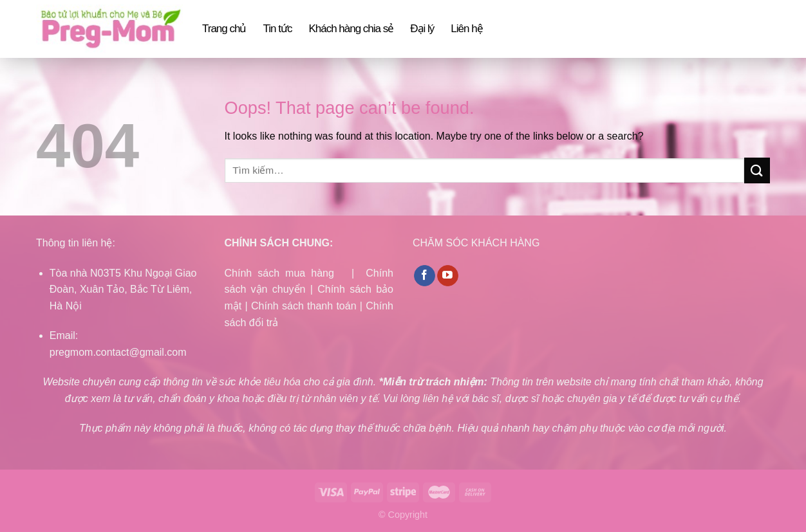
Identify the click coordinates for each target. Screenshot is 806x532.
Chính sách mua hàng (279, 273)
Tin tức (277, 29)
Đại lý (422, 29)
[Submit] (757, 170)
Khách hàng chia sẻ (351, 29)
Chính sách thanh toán (304, 306)
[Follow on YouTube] (448, 276)
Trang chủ (224, 29)
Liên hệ (466, 29)
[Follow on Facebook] (425, 276)
